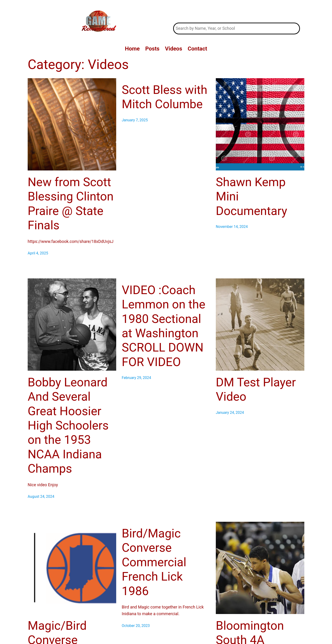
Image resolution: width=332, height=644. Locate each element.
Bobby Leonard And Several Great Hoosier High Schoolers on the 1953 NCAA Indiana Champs (68, 425)
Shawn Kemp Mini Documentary (252, 197)
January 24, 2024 (230, 413)
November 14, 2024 (232, 227)
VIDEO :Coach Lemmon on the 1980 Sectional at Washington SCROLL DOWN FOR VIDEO (164, 326)
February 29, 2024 (136, 378)
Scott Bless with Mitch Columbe (165, 97)
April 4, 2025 (38, 253)
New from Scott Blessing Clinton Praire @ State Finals (71, 204)
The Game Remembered (237, 11)
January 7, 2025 (135, 120)
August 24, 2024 (41, 496)
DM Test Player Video (256, 389)
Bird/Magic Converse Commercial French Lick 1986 (154, 562)
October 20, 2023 (136, 626)
